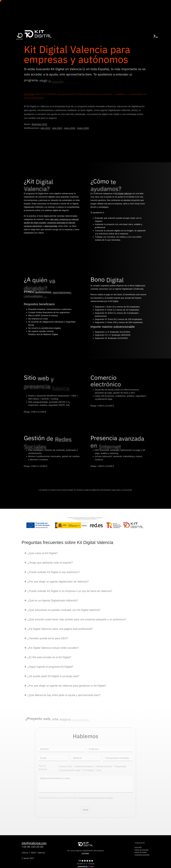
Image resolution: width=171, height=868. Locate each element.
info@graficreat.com (34, 843)
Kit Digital (85, 853)
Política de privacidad (141, 850)
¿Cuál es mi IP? (140, 843)
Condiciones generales (142, 855)
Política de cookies (141, 852)
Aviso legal (138, 847)
